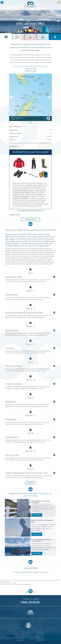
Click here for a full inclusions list (30, 211)
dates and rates (20, 636)
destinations (40, 638)
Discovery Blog (31, 496)
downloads (40, 636)
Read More (37, 515)
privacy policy (41, 640)
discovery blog (20, 638)
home (20, 632)
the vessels (40, 634)
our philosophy (20, 634)
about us (40, 632)
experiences (20, 640)
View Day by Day (30, 219)
